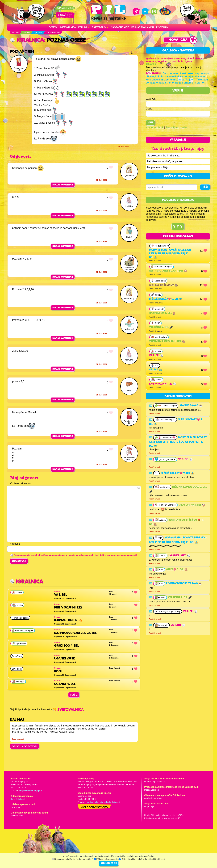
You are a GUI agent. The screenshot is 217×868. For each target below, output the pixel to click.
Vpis (150, 123)
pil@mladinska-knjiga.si (31, 791)
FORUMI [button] (83, 27)
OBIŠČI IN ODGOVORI (25, 746)
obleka (156, 370)
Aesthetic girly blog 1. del (168, 271)
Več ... (74, 695)
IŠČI (206, 187)
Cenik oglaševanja (94, 807)
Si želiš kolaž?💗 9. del (166, 299)
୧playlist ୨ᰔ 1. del (162, 313)
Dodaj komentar (63, 185)
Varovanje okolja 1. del (167, 342)
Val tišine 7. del (161, 327)
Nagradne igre (120, 27)
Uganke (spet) (179, 556)
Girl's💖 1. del (177, 570)
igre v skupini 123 (163, 384)
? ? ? (178, 227)
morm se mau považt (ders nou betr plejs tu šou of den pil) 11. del (170, 254)
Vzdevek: (151, 99)
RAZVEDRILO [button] (99, 27)
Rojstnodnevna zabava (184, 584)
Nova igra (178, 40)
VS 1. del (156, 356)
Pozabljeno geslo (176, 128)
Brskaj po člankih (143, 27)
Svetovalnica (68, 27)
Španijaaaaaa (191, 406)
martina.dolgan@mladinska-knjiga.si (103, 802)
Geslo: (149, 109)
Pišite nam (162, 27)
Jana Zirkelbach (18, 799)
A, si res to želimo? (163, 285)
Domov (53, 27)
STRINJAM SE (109, 864)
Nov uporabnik (155, 128)
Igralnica (27, 40)
